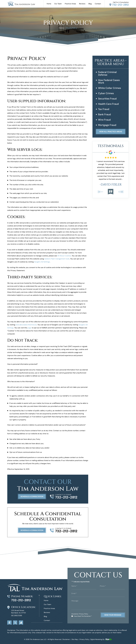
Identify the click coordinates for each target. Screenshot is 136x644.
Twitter (15, 623)
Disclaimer (75, 614)
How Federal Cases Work (109, 82)
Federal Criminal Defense (107, 74)
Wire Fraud (104, 120)
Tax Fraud (104, 109)
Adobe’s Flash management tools (57, 259)
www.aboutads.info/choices (26, 325)
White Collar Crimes (110, 88)
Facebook (9, 623)
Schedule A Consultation (32, 496)
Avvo (21, 623)
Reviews (82, 4)
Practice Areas (70, 4)
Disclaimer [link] (66, 639)
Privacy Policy (84, 614)
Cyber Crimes (106, 93)
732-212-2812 (120, 5)
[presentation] (101, 192)
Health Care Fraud (108, 104)
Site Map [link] (75, 639)
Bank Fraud (104, 115)
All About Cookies (64, 256)
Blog (90, 4)
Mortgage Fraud (107, 125)
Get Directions (17, 615)
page (30, 328)
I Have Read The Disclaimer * (83, 616)
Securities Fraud (107, 99)
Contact (98, 4)
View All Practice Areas (111, 132)
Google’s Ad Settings (42, 262)
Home (49, 4)
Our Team (58, 4)
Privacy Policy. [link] (85, 639)
